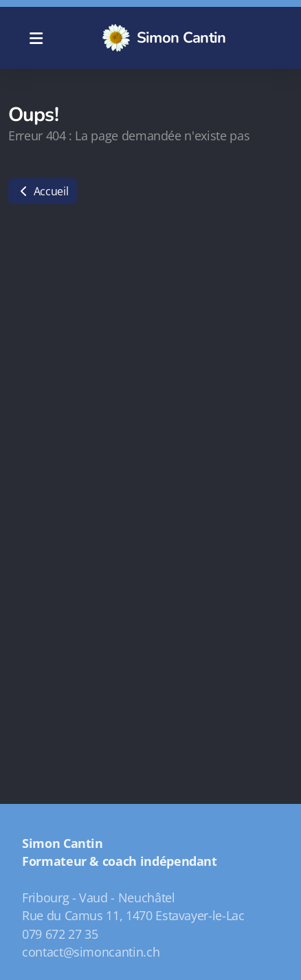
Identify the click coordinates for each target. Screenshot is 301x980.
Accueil (43, 191)
